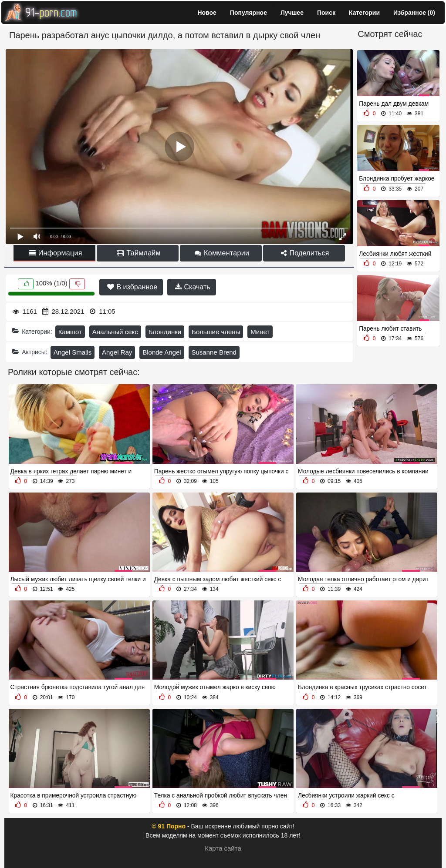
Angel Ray (117, 352)
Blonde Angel (162, 352)
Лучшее (292, 13)
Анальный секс (115, 332)
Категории (364, 13)
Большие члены (216, 332)
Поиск (326, 13)
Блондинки (165, 332)
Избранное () (414, 13)
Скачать (193, 287)
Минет (260, 332)
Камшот (70, 332)
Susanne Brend (214, 352)
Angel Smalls (73, 352)
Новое (207, 13)
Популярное (248, 13)
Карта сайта (223, 848)
